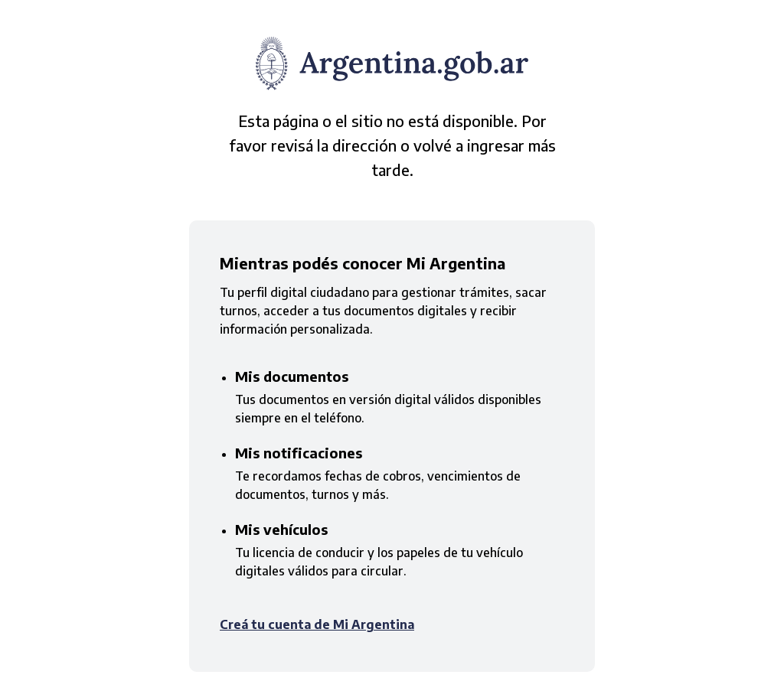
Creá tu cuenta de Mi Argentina (317, 624)
